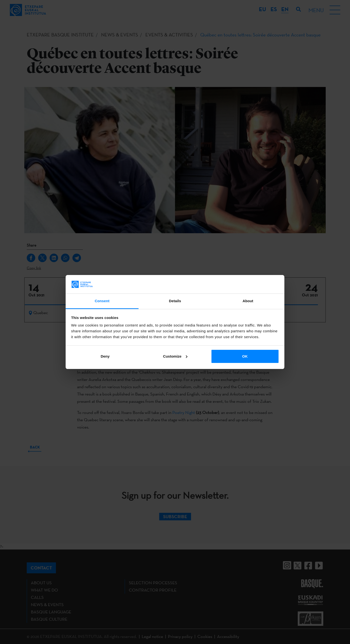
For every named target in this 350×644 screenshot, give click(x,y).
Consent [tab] (102, 301)
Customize (175, 356)
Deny (105, 356)
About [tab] (248, 301)
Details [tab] (175, 301)
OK (245, 356)
